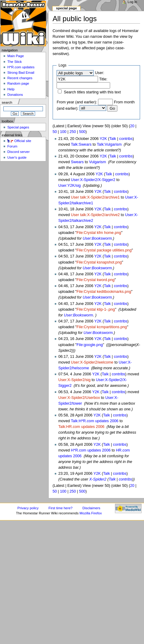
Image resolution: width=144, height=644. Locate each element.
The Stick (15, 62)
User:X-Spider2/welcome (92, 362)
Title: (103, 79)
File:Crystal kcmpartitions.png (102, 327)
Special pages (18, 127)
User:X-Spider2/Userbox (79, 398)
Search (7, 102)
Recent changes (20, 78)
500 (82, 132)
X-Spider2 (98, 479)
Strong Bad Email (21, 73)
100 (63, 132)
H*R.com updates (21, 67)
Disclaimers (92, 508)
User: (100, 73)
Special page (66, 8)
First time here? (60, 508)
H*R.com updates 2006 (91, 450)
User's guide (17, 157)
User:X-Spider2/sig (74, 380)
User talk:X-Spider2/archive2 (95, 215)
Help (11, 89)
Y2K (103, 139)
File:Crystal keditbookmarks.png (104, 292)
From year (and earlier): (77, 102)
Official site (23, 141)
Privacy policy (28, 508)
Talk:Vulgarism (109, 144)
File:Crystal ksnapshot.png (99, 262)
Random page (18, 83)
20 (132, 126)
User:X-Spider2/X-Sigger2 (93, 180)
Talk (113, 139)
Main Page (16, 56)
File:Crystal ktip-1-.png (96, 309)
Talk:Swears (81, 144)
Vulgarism (97, 162)
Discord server (18, 152)
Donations (15, 95)
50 (55, 132)
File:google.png (90, 345)
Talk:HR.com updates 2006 (81, 427)
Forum (12, 146)
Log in (132, 2)
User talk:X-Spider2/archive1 (95, 197)
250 (73, 132)
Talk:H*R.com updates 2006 (95, 421)
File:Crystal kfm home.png (99, 233)
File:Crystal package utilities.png (104, 250)
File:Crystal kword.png (96, 280)
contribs (126, 139)
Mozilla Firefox (91, 513)
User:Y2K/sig (70, 186)
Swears (77, 162)
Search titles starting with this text (92, 92)
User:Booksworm (97, 238)
